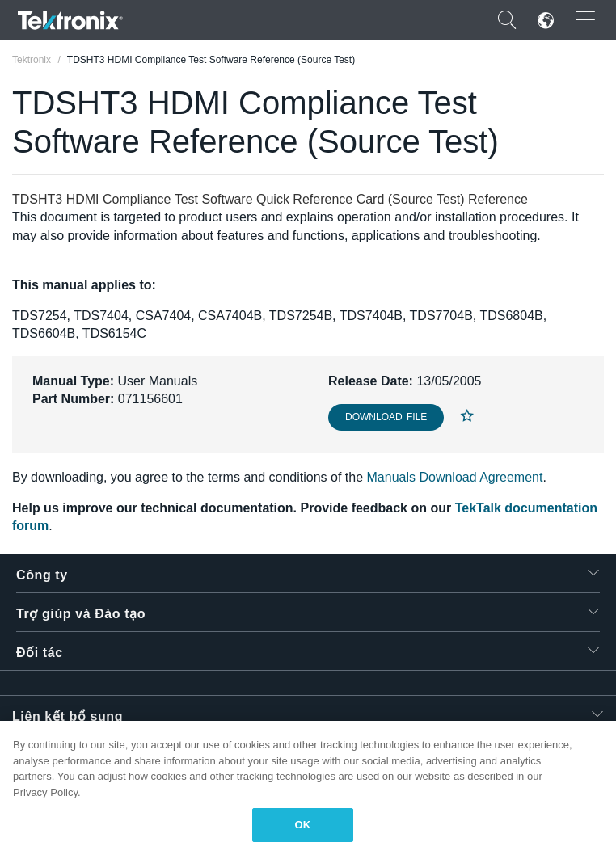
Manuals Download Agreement (455, 477)
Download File (386, 417)
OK (303, 825)
